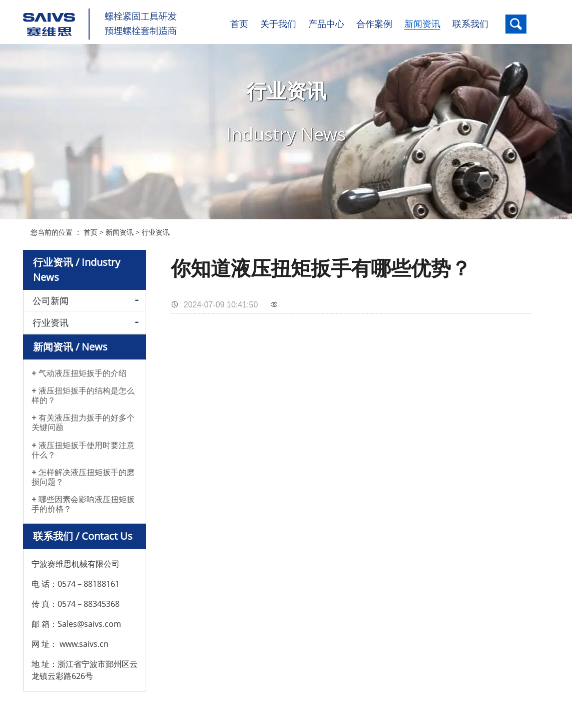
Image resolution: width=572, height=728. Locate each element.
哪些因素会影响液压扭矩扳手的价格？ (83, 501)
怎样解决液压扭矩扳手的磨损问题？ (83, 474)
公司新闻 (51, 297)
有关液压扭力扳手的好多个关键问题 (83, 420)
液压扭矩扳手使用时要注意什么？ (83, 447)
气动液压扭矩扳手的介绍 (83, 370)
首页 (91, 229)
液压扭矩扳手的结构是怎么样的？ (83, 392)
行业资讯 (156, 229)
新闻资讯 (120, 229)
